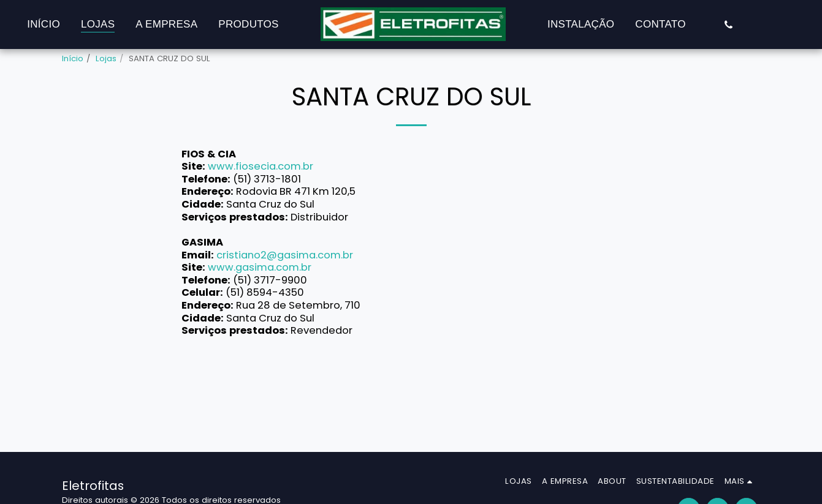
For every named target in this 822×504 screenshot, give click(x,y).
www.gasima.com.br (260, 267)
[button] (729, 24)
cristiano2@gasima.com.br (285, 255)
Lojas (106, 58)
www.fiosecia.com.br (261, 166)
